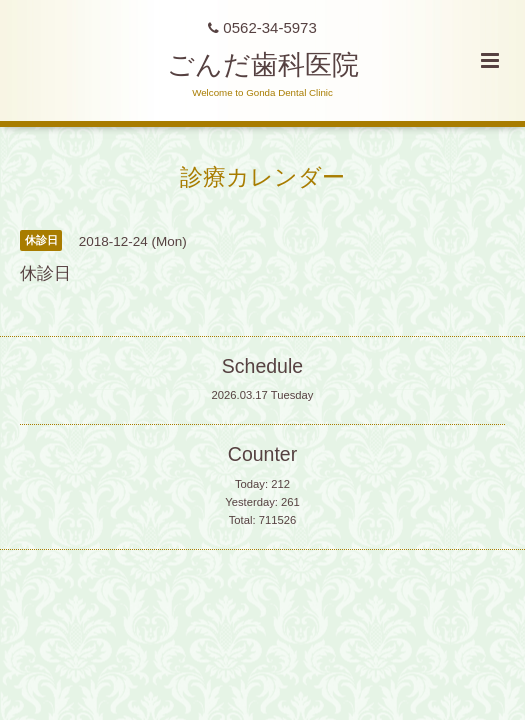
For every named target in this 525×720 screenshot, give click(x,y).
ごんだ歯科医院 (263, 65)
